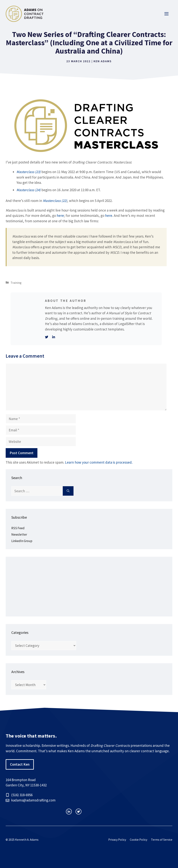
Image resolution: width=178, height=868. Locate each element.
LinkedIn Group (22, 541)
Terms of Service (162, 840)
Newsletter (19, 534)
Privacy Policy (117, 840)
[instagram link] (69, 812)
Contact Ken (20, 764)
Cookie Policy (139, 840)
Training (16, 283)
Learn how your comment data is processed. (99, 462)
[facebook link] (79, 812)
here (60, 215)
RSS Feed (18, 528)
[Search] (68, 491)
